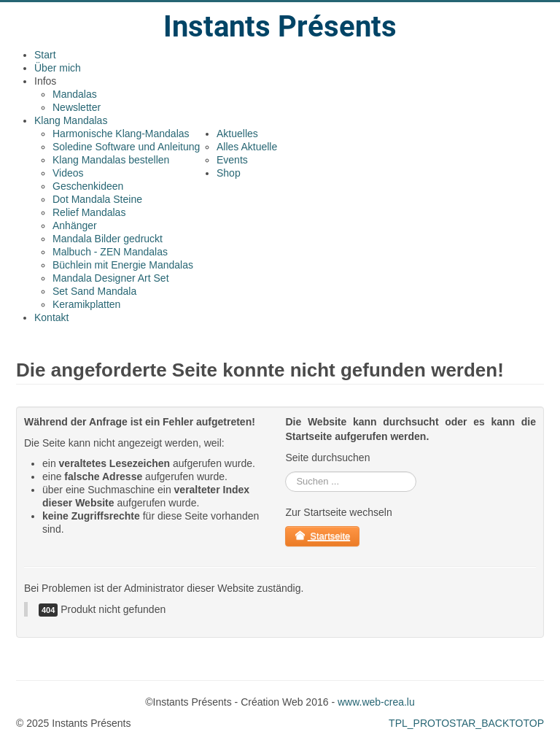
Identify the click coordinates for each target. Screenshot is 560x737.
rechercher (285, 472)
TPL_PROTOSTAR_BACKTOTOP (466, 723)
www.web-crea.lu (376, 702)
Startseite (322, 536)
